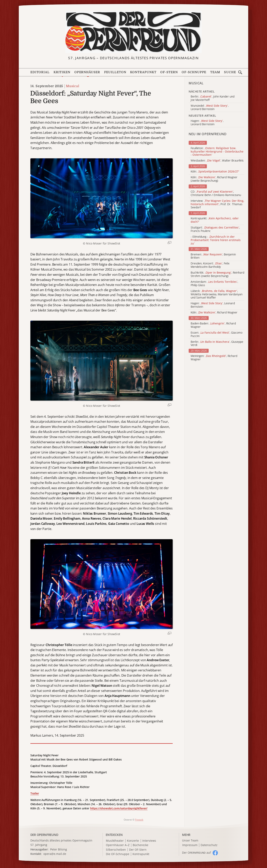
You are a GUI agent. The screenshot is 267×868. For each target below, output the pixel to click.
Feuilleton (115, 72)
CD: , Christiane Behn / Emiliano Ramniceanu (216, 193)
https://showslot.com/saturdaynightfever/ (119, 808)
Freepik (139, 820)
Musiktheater (115, 841)
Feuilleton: (217, 152)
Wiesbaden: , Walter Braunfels (217, 161)
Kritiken (62, 72)
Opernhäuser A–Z (118, 845)
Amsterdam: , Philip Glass (214, 284)
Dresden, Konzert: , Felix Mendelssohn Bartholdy (210, 265)
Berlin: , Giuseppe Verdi (217, 344)
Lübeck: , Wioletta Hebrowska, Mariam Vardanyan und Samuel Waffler (217, 294)
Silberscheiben (116, 850)
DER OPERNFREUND (44, 835)
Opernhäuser (87, 72)
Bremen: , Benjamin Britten (213, 256)
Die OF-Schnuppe (118, 854)
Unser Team (190, 840)
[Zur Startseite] (133, 32)
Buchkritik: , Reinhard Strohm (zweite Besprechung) (217, 274)
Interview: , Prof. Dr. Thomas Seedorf (217, 204)
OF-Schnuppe (194, 72)
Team (215, 72)
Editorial (40, 72)
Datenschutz (209, 845)
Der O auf (196, 853)
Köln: (215, 172)
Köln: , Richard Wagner (214, 313)
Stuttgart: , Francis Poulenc (215, 229)
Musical (73, 86)
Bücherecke (140, 845)
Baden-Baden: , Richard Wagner (213, 325)
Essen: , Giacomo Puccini (217, 334)
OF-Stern (169, 72)
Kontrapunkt (143, 72)
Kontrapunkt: (215, 220)
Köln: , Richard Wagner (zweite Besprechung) (214, 179)
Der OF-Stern (138, 850)
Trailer (35, 793)
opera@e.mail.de (55, 854)
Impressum (190, 845)
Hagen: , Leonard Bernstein (213, 305)
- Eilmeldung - (216, 240)
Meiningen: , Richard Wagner (214, 358)
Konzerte (133, 841)
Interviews (149, 841)
